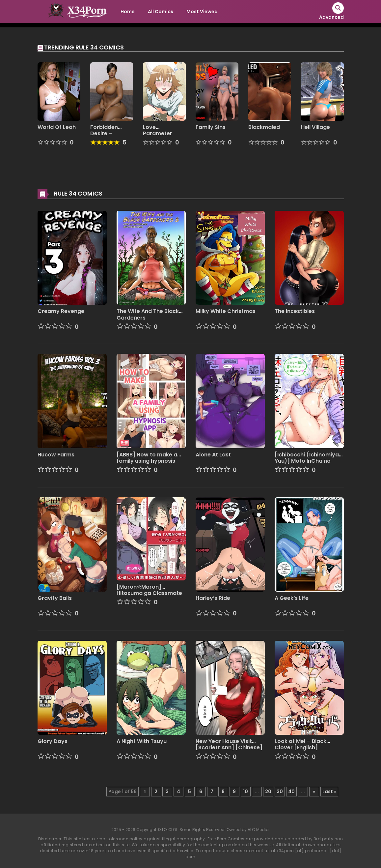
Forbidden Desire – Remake (104, 133)
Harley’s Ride (213, 598)
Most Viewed (202, 12)
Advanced (331, 17)
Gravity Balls (55, 598)
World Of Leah (57, 127)
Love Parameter (158, 130)
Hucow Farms (56, 455)
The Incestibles (295, 311)
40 (291, 791)
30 (280, 791)
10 (245, 791)
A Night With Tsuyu (142, 741)
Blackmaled (264, 127)
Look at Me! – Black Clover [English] (300, 744)
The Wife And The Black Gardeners (148, 314)
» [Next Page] (314, 791)
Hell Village (315, 127)
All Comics (161, 12)
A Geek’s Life (292, 598)
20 (268, 791)
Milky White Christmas (226, 311)
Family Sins (211, 127)
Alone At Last (213, 455)
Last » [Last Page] (329, 791)
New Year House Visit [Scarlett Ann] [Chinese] (229, 744)
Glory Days (53, 741)
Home (128, 12)
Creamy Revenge (61, 311)
